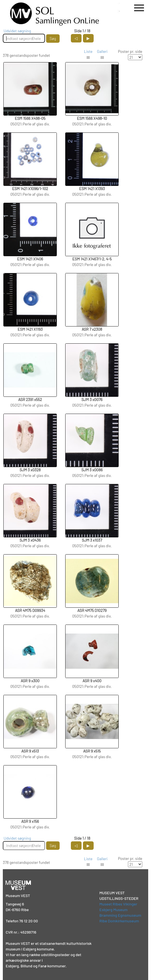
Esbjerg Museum (113, 910)
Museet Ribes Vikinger (118, 904)
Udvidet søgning (17, 31)
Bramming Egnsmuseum (120, 915)
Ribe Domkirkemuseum (119, 921)
